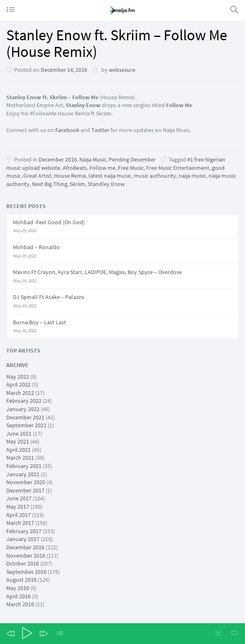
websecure (122, 70)
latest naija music (110, 176)
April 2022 (18, 384)
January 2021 (23, 474)
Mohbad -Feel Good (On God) (49, 222)
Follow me (102, 168)
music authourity (155, 176)
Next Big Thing (50, 184)
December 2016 (58, 159)
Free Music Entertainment (178, 168)
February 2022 (24, 401)
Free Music (131, 168)
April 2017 (18, 515)
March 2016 (20, 604)
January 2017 (23, 539)
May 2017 (18, 507)
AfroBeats (75, 168)
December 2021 (25, 417)
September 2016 (26, 572)
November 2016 (26, 556)
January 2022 (23, 409)
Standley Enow (106, 184)
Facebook (67, 130)
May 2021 (18, 441)
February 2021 (24, 466)
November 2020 (26, 482)
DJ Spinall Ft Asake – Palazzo (49, 297)
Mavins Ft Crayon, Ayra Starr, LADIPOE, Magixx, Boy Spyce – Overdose (97, 272)
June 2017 (19, 498)
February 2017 (24, 531)
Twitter (100, 130)
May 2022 (18, 377)
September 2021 (26, 425)
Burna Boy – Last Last (39, 322)
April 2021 (18, 450)
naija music (192, 176)
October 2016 (23, 563)
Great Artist (37, 176)
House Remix (70, 176)
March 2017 (20, 523)
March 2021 (20, 458)
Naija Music (93, 159)
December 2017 (25, 490)
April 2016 (18, 596)
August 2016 (21, 580)
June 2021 (19, 433)
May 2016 (18, 588)
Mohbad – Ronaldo (36, 247)
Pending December (132, 159)
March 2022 (20, 393)
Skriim (77, 184)
